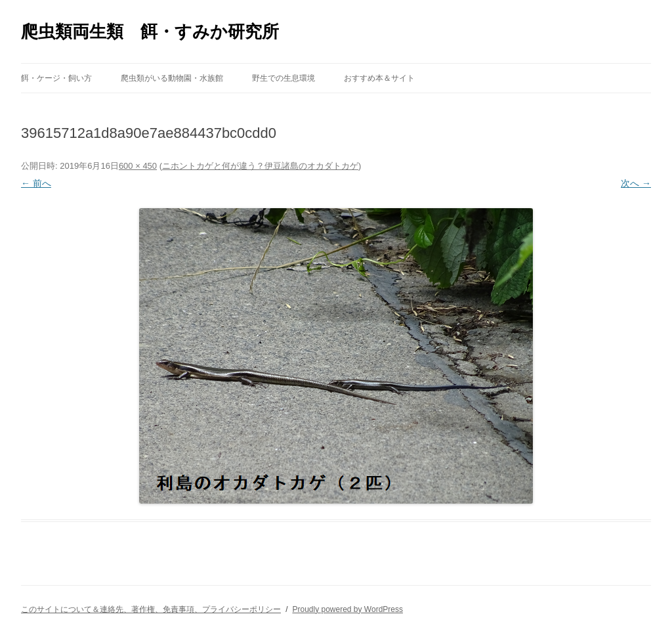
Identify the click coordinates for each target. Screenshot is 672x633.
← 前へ (36, 183)
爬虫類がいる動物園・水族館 (172, 78)
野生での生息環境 (283, 78)
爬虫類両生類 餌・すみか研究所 (150, 32)
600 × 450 (138, 166)
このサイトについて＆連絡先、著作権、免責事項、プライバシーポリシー (151, 609)
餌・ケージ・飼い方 (56, 78)
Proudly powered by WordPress (347, 609)
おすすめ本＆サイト (379, 78)
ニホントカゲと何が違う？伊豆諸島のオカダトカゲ (260, 166)
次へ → (636, 183)
